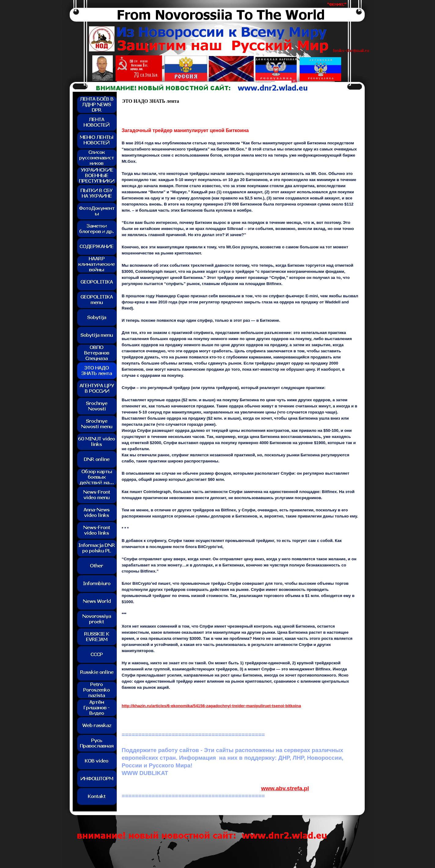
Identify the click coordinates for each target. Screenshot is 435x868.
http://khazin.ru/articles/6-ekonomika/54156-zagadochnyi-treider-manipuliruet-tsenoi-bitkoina (211, 706)
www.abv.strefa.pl (285, 788)
